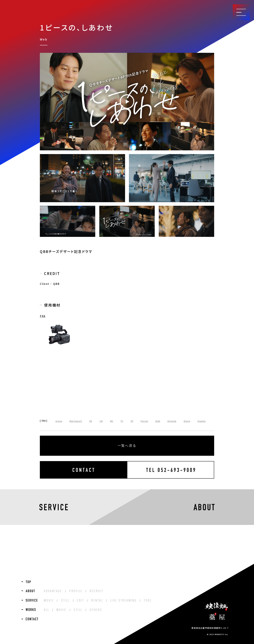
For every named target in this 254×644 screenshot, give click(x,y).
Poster (144, 421)
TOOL (148, 600)
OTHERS (96, 610)
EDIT (81, 600)
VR (91, 421)
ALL (47, 610)
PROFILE (76, 591)
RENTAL (97, 600)
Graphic (202, 421)
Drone (187, 421)
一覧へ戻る (127, 446)
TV (122, 421)
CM (101, 421)
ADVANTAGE (53, 591)
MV (112, 421)
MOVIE (49, 600)
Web (44, 39)
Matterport (76, 421)
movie (59, 421)
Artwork (172, 421)
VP (132, 421)
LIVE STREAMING (124, 600)
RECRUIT (97, 591)
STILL (65, 600)
